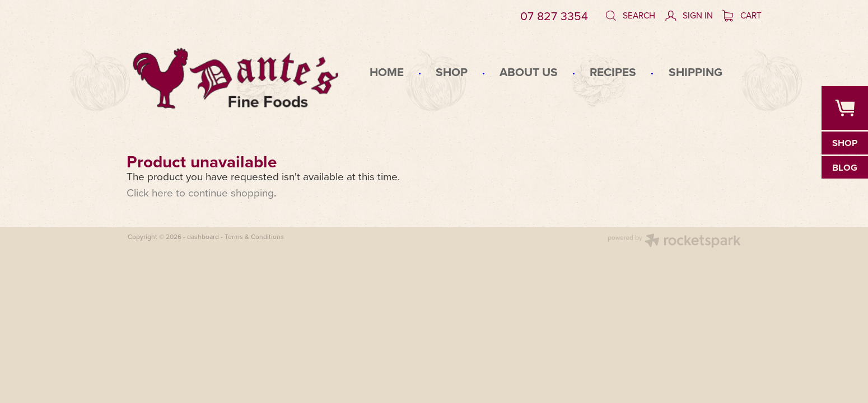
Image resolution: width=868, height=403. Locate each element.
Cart (742, 15)
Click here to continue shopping (200, 192)
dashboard (203, 236)
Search (630, 15)
